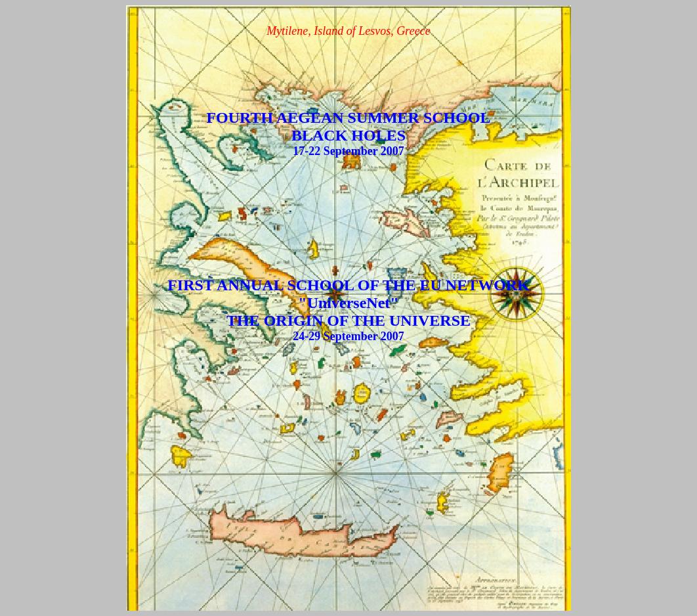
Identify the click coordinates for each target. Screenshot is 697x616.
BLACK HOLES (348, 135)
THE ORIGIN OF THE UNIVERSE (348, 320)
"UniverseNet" (348, 303)
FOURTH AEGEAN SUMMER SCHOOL (348, 118)
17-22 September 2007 (348, 151)
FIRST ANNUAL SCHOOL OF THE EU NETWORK (348, 285)
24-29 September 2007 (348, 336)
